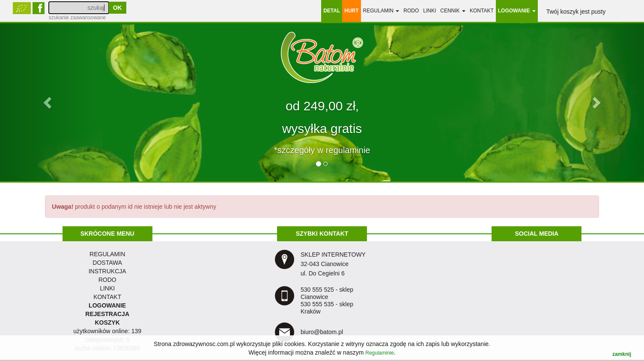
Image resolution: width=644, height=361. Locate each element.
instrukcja (107, 271)
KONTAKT (107, 297)
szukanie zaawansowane (77, 18)
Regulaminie (380, 353)
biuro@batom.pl (322, 332)
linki (429, 11)
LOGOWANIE (107, 305)
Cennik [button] (453, 11)
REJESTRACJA (107, 314)
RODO (411, 11)
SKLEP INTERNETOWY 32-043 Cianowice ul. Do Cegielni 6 (333, 264)
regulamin (107, 254)
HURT (351, 11)
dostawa (107, 263)
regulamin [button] (381, 11)
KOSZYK (107, 323)
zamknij (622, 354)
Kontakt (482, 11)
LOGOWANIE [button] (517, 11)
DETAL (332, 11)
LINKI (107, 288)
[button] (48, 102)
